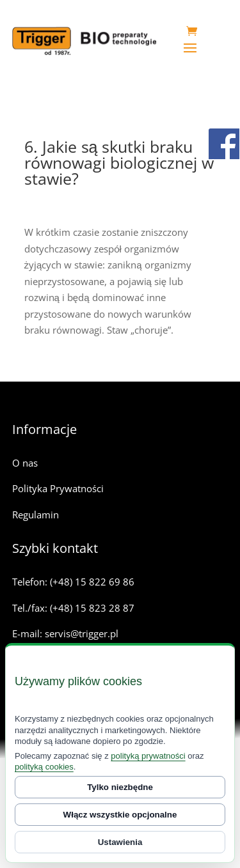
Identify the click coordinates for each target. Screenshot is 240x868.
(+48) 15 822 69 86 (92, 582)
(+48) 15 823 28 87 (92, 608)
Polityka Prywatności (58, 488)
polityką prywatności (148, 756)
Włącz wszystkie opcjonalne (120, 815)
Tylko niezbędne (120, 787)
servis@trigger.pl (82, 633)
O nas (25, 463)
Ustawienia (120, 842)
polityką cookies (44, 767)
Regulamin (36, 515)
